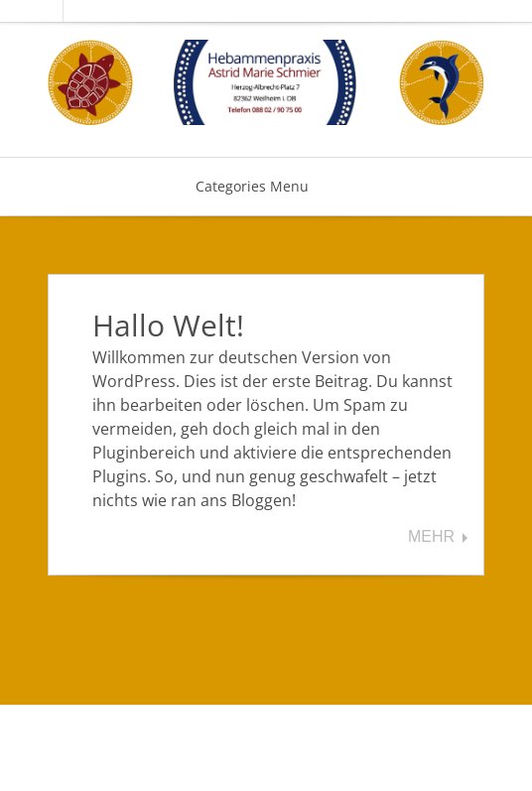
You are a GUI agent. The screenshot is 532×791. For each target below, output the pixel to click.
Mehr (431, 537)
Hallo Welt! (168, 325)
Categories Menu (265, 186)
